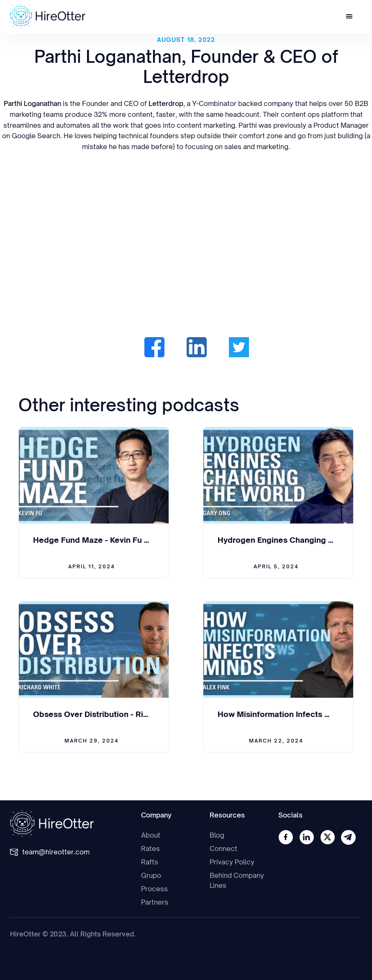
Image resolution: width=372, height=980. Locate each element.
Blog (217, 835)
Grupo (151, 875)
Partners (155, 902)
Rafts (150, 862)
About (151, 835)
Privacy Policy (232, 862)
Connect (223, 848)
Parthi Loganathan (32, 103)
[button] (349, 17)
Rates (150, 848)
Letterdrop (166, 103)
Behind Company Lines (237, 880)
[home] (48, 16)
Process (154, 889)
